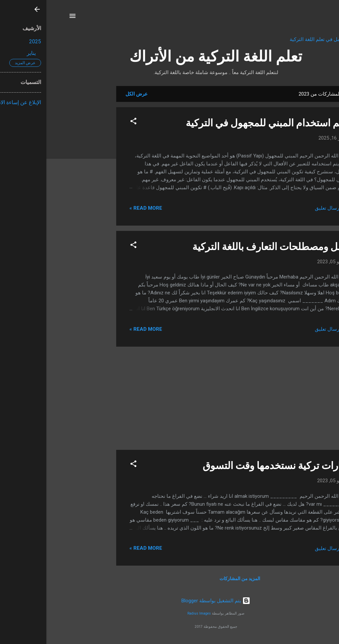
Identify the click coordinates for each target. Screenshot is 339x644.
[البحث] (313, 18)
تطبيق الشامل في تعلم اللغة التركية (280, 39)
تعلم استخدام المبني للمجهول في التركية (221, 123)
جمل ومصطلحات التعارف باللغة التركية (225, 247)
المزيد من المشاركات (194, 579)
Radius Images (153, 613)
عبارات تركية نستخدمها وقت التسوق (230, 466)
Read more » (99, 208)
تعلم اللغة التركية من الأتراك (169, 56)
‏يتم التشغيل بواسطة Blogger (169, 601)
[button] (87, 122)
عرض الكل (90, 94)
